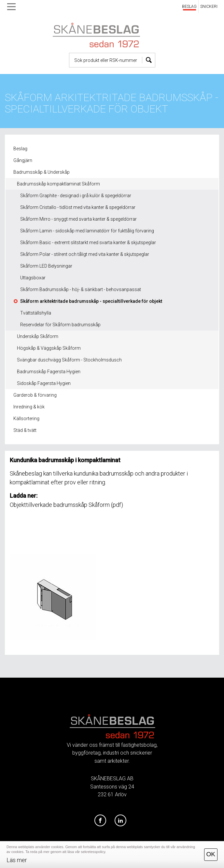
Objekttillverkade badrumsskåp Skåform (60, 505)
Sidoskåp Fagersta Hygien (44, 383)
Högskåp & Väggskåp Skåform (49, 348)
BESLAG (189, 7)
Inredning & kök (29, 407)
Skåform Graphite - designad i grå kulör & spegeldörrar (76, 196)
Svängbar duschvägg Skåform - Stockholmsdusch (69, 360)
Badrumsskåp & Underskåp (42, 172)
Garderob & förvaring (35, 395)
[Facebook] (100, 821)
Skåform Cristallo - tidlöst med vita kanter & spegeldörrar (78, 207)
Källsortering (26, 419)
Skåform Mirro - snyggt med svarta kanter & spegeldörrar (78, 219)
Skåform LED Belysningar (46, 266)
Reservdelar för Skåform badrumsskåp (60, 325)
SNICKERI (209, 7)
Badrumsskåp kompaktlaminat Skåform (58, 184)
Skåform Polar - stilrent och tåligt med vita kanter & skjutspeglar (85, 254)
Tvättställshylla (36, 313)
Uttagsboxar (33, 278)
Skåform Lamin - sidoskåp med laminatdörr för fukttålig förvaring (87, 231)
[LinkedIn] (120, 821)
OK (211, 854)
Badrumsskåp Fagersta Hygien (49, 372)
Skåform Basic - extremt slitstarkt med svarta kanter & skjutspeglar (88, 243)
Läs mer (17, 860)
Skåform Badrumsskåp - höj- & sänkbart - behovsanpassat (81, 289)
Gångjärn (23, 160)
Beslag (20, 149)
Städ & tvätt (25, 430)
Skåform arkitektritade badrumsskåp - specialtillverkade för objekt (91, 301)
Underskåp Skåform (38, 336)
